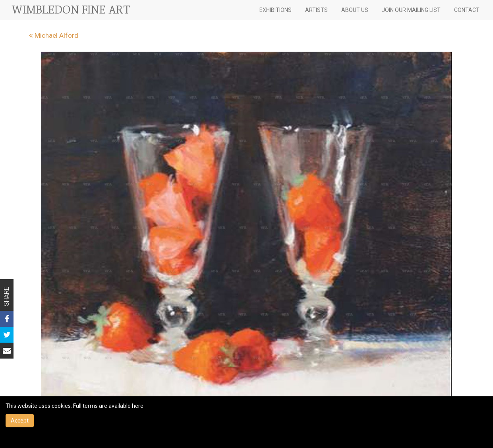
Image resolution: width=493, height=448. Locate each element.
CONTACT (467, 10)
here (138, 406)
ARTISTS (316, 10)
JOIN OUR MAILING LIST (411, 10)
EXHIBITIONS (275, 10)
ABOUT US (355, 10)
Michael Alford (54, 35)
